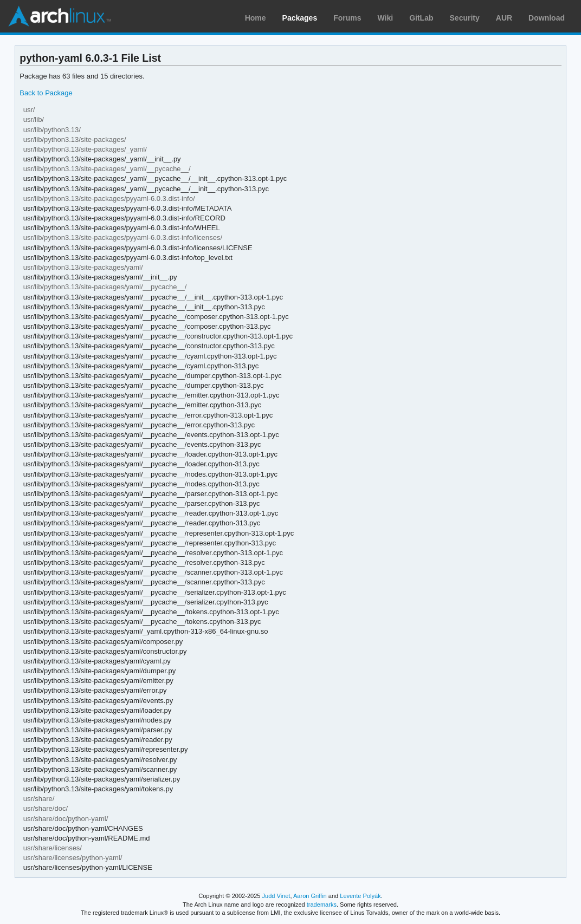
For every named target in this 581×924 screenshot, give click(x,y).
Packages (300, 18)
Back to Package (46, 93)
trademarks (322, 905)
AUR (504, 18)
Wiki (386, 18)
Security (465, 18)
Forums (347, 18)
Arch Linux (60, 16)
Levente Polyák (360, 896)
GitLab (421, 18)
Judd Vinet (276, 896)
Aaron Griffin (310, 896)
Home (256, 18)
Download (547, 18)
